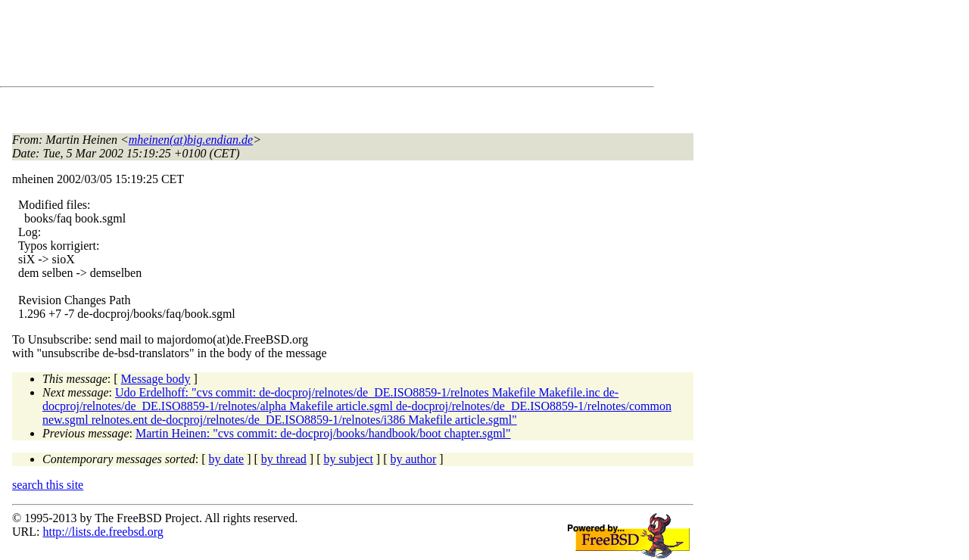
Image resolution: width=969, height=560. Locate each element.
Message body (156, 379)
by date (227, 459)
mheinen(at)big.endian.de (191, 140)
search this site (48, 485)
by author (413, 459)
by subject (349, 459)
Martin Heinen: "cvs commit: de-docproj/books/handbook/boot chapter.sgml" (323, 433)
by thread (284, 459)
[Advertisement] (288, 46)
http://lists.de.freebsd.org (103, 532)
